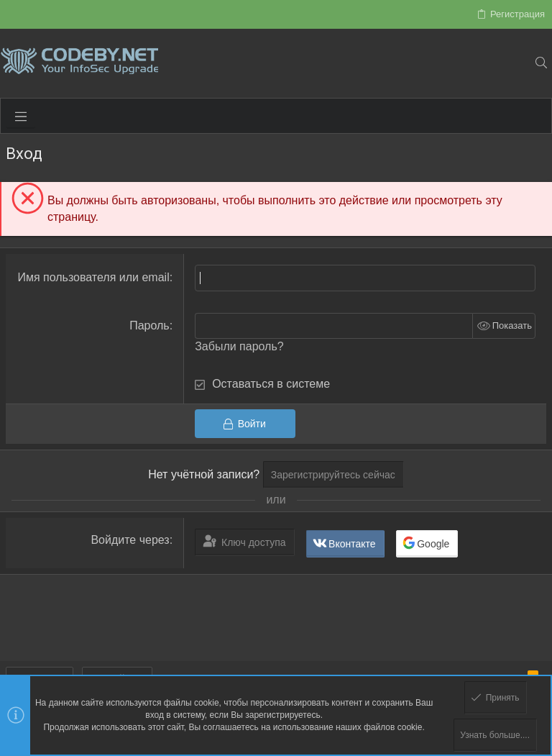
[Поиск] (541, 63)
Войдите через (130, 540)
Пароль (149, 325)
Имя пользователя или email (93, 277)
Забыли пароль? (239, 346)
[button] (21, 116)
